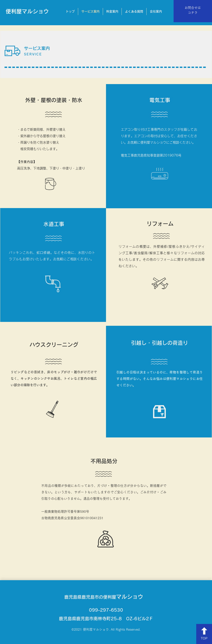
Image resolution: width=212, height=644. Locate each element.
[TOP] (204, 634)
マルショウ (104, 597)
